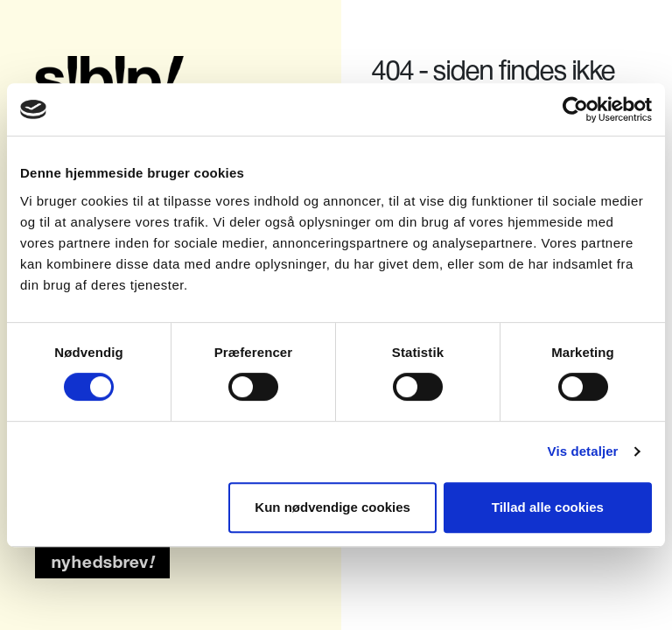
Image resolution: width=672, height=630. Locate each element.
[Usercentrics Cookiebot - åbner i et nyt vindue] (575, 109)
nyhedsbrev (103, 562)
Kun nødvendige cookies (332, 507)
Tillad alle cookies (548, 507)
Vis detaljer (583, 451)
